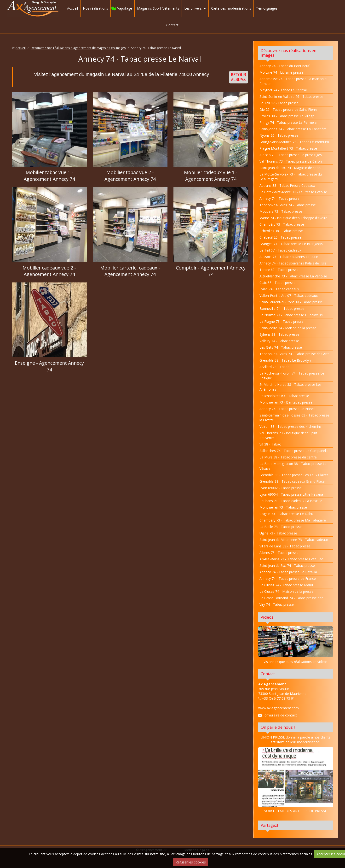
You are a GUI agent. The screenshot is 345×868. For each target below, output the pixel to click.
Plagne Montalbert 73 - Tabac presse (288, 148)
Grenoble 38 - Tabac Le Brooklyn (285, 360)
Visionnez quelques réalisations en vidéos (296, 662)
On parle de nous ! (278, 727)
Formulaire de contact (278, 715)
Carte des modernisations (231, 8)
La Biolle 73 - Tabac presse (281, 527)
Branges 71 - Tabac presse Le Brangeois (291, 244)
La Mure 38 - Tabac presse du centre (288, 457)
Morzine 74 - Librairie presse (282, 72)
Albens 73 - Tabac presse (279, 553)
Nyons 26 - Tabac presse (279, 135)
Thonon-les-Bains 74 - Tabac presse (288, 205)
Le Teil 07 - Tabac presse (279, 103)
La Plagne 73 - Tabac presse (282, 321)
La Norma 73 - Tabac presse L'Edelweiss (291, 315)
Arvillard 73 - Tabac (274, 367)
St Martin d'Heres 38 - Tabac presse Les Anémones (290, 387)
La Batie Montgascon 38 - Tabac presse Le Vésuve (293, 466)
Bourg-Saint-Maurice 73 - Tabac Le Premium (294, 142)
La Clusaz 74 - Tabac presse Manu (286, 585)
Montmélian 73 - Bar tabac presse (286, 402)
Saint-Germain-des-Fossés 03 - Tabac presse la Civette (294, 418)
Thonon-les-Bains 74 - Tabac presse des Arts (294, 354)
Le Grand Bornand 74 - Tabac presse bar (291, 598)
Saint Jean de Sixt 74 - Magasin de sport (290, 168)
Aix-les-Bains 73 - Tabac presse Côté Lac (291, 559)
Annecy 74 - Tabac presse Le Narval (287, 409)
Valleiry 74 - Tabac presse (279, 341)
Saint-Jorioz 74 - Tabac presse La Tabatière (293, 129)
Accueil (72, 8)
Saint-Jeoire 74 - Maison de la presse (288, 328)
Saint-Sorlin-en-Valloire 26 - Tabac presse (291, 97)
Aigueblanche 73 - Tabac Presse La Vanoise (293, 276)
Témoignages (267, 8)
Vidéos (267, 617)
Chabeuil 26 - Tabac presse (280, 237)
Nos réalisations (95, 8)
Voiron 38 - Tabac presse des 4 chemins (290, 426)
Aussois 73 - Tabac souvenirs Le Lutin (289, 257)
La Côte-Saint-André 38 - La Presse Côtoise (293, 192)
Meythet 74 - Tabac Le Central (283, 90)
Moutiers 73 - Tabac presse (281, 211)
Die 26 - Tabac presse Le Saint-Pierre (288, 109)
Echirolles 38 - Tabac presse (281, 231)
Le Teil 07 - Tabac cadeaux (280, 250)
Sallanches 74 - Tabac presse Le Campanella (294, 451)
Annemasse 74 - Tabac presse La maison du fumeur (294, 81)
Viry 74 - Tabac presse (277, 604)
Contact (172, 25)
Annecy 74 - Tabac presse (279, 198)
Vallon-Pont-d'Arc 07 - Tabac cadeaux (289, 296)
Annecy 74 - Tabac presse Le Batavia (288, 572)
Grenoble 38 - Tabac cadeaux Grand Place (292, 481)
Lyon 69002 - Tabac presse (281, 488)
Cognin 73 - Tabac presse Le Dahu (286, 514)
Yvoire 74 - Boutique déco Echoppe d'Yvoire (293, 218)
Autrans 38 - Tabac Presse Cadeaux (287, 185)
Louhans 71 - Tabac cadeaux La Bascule (291, 501)
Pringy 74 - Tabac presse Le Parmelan (289, 122)
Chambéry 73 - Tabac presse (282, 224)
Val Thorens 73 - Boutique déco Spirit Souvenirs (288, 435)
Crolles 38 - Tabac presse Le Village (287, 116)
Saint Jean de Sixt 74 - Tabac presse (287, 566)
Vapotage (125, 8)
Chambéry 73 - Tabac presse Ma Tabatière (293, 520)
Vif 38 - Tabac (270, 444)
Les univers (193, 8)
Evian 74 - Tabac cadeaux (279, 289)
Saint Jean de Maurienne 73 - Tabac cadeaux (294, 540)
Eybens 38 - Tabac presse (279, 334)
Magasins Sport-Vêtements (158, 8)
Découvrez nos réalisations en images (288, 53)
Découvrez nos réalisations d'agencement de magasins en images (78, 48)
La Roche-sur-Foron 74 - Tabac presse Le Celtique (292, 376)
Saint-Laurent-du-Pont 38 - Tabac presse (291, 302)
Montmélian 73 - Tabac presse (283, 507)
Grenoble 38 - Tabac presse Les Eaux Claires (294, 475)
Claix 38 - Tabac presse (277, 283)
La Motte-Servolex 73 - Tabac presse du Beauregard (291, 177)
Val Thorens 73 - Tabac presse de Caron (291, 161)
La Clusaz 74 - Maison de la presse (286, 591)
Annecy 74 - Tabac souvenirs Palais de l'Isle (293, 263)
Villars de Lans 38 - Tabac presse (285, 546)
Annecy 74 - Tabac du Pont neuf (284, 66)
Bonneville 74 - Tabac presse (282, 308)
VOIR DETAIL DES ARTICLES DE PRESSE (296, 780)
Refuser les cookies (191, 862)
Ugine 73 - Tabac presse (278, 533)
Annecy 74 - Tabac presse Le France (288, 578)
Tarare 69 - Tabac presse (279, 270)
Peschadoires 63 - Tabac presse (284, 396)
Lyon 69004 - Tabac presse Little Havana (291, 494)
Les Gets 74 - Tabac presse (281, 347)
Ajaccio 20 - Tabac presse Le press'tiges (291, 155)
